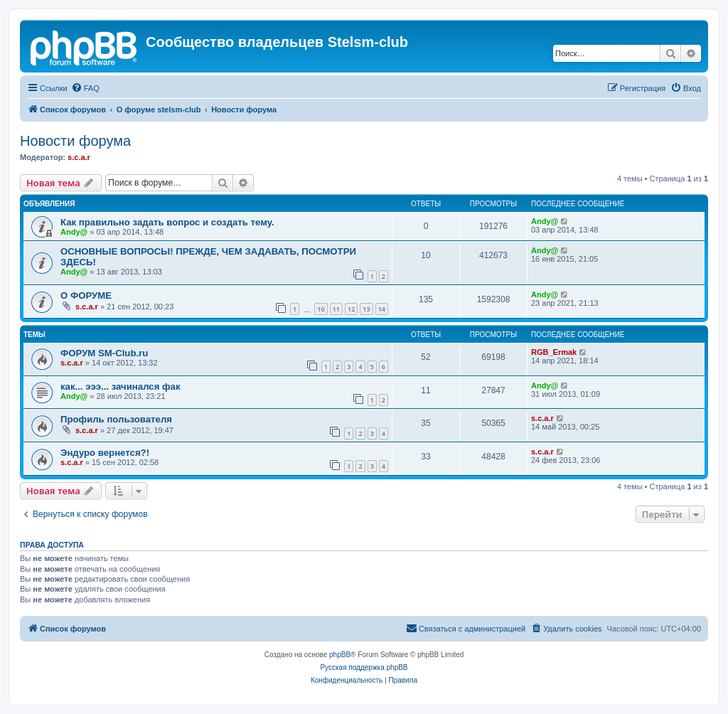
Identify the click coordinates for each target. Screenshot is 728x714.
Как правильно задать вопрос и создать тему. (167, 222)
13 (366, 309)
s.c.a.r (79, 157)
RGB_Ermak (554, 352)
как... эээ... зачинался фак (121, 387)
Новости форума (75, 141)
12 (351, 309)
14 (382, 309)
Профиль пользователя (116, 419)
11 (336, 309)
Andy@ (74, 232)
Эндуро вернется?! (105, 453)
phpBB (340, 655)
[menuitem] (85, 88)
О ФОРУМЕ (86, 295)
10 (321, 309)
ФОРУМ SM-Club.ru (104, 353)
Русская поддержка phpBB (364, 667)
